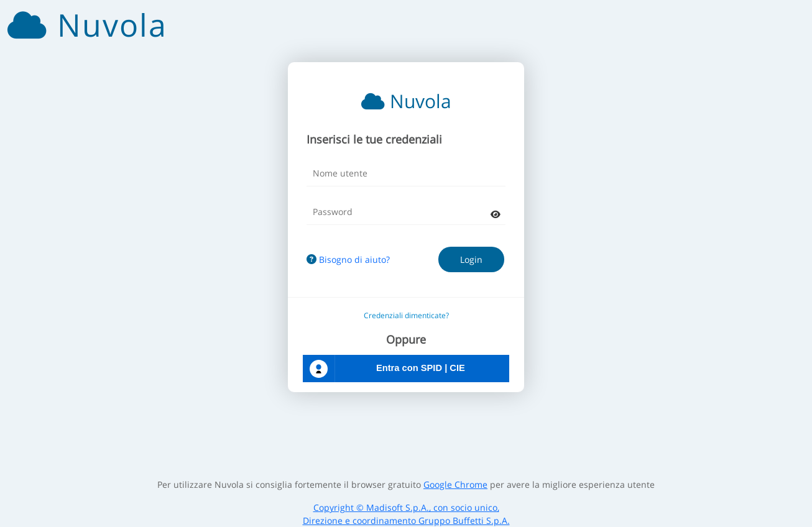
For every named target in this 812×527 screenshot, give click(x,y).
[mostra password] (496, 214)
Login (471, 259)
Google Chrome (455, 484)
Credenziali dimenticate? (406, 315)
